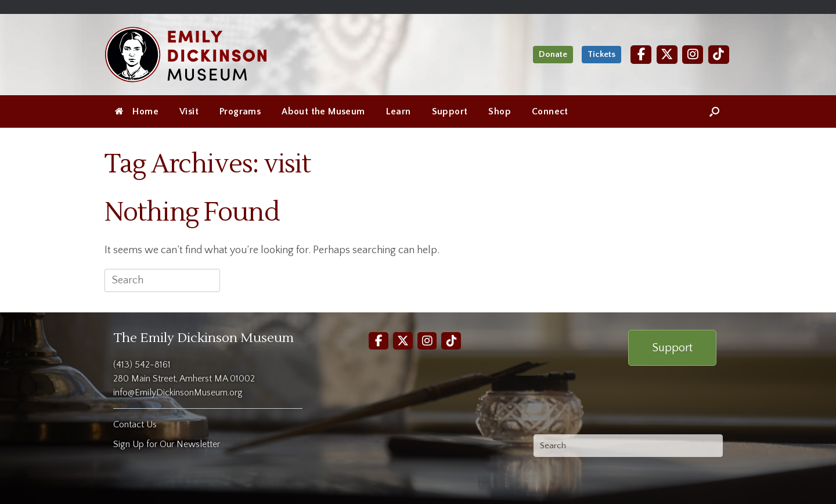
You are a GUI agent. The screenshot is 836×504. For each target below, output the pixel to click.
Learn (399, 111)
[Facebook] (641, 54)
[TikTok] (719, 54)
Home (137, 111)
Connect (550, 111)
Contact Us (135, 424)
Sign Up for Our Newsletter (167, 444)
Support (450, 111)
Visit (189, 111)
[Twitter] (667, 54)
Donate (553, 54)
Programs (240, 111)
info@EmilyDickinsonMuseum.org (178, 393)
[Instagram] (693, 54)
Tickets (601, 54)
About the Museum (323, 111)
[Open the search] (714, 111)
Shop (500, 111)
